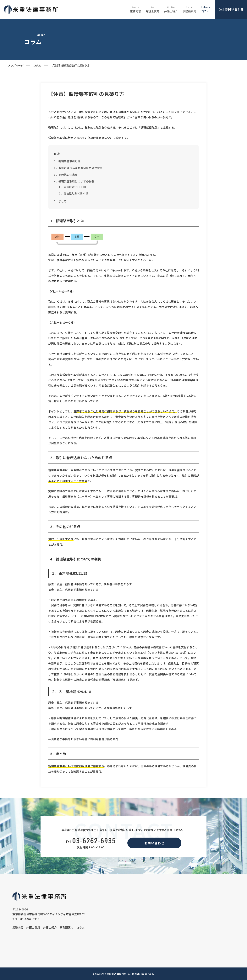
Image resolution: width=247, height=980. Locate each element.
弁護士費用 (33, 927)
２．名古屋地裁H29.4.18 (73, 193)
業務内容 (18, 927)
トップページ (15, 65)
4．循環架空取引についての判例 (74, 181)
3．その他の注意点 (66, 175)
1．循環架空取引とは (67, 161)
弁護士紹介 (50, 927)
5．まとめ (60, 201)
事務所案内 (67, 927)
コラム (37, 65)
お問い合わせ (154, 843)
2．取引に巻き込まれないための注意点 (78, 168)
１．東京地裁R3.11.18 (72, 187)
